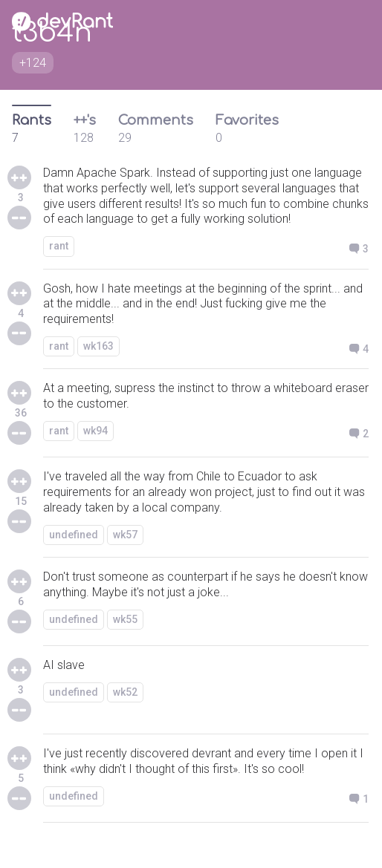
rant (59, 246)
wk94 (95, 431)
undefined (74, 535)
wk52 (125, 692)
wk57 (125, 535)
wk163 (98, 346)
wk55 (125, 619)
